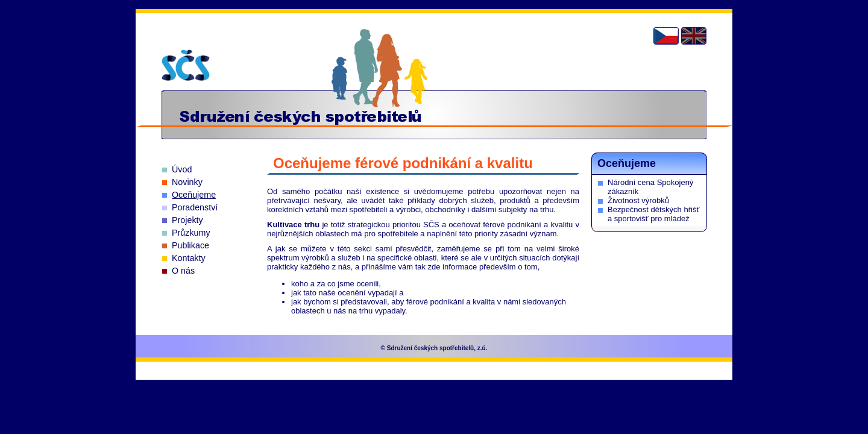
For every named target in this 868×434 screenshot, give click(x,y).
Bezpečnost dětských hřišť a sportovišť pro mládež (653, 214)
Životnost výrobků (638, 200)
